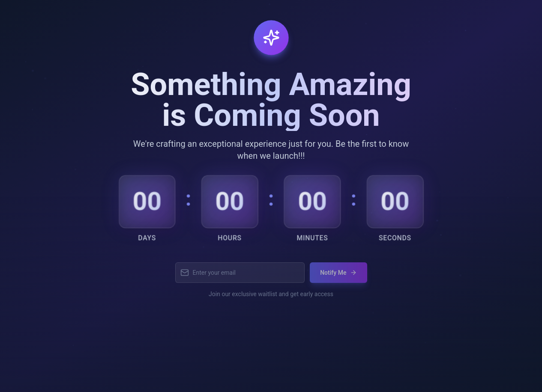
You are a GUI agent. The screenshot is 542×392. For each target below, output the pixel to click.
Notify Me (338, 276)
